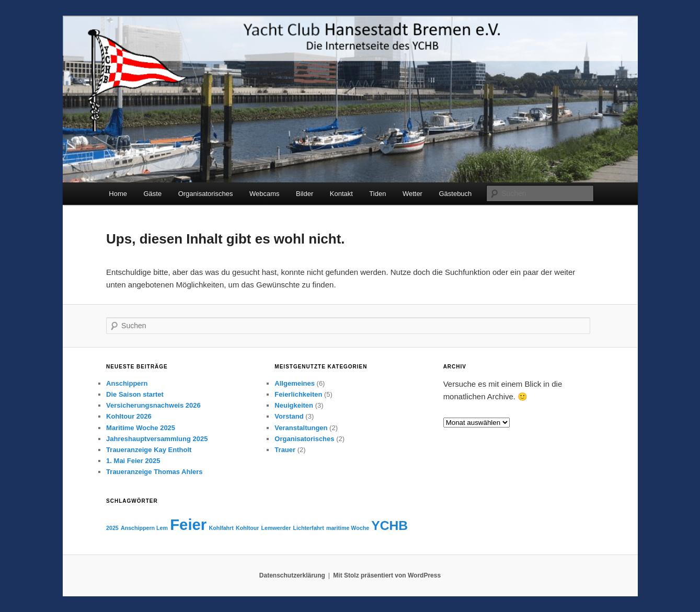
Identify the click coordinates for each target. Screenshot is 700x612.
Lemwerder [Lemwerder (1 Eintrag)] (276, 528)
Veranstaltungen (301, 428)
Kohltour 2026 (129, 416)
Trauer (285, 450)
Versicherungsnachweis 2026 (153, 405)
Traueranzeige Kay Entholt (149, 450)
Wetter (412, 194)
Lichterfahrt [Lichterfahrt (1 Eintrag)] (309, 528)
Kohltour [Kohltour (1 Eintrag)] (247, 528)
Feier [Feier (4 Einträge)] (188, 524)
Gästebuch (455, 194)
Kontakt (341, 194)
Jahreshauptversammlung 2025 (157, 439)
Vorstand (289, 416)
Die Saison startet (135, 394)
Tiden (377, 194)
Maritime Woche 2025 (141, 428)
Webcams (265, 194)
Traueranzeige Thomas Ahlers (154, 472)
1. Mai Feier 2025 (133, 461)
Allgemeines (295, 383)
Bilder (305, 194)
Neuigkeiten (294, 405)
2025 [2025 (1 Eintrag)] (112, 528)
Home (118, 194)
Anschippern (127, 383)
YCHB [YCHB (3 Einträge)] (389, 526)
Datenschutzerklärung (292, 575)
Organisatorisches (206, 194)
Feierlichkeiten (298, 394)
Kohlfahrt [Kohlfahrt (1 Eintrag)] (221, 528)
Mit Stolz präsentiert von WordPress (387, 575)
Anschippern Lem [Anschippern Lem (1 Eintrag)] (144, 528)
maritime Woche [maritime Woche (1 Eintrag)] (348, 528)
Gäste (152, 194)
